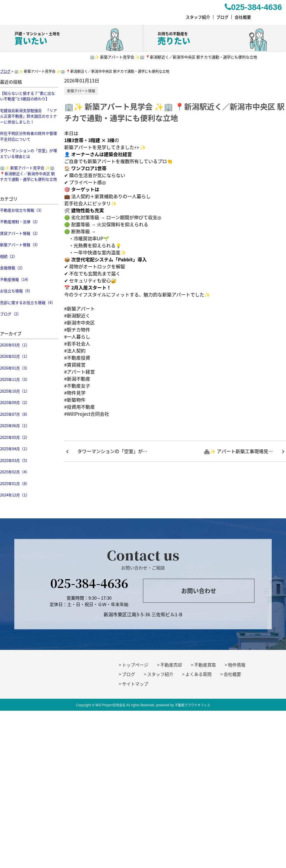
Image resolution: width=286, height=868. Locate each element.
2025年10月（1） (15, 391)
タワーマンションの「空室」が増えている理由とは (28, 153)
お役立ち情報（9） (16, 291)
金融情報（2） (12, 268)
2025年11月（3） (15, 379)
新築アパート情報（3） (20, 245)
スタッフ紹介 (160, 674)
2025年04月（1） (15, 449)
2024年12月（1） (15, 495)
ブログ (129, 674)
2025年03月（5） (15, 460)
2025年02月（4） (15, 472)
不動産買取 (205, 665)
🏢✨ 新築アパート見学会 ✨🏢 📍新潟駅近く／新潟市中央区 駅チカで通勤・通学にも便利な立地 (28, 173)
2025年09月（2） (15, 402)
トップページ (135, 665)
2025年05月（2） (15, 437)
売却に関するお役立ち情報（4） (28, 302)
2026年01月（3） (15, 368)
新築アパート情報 (81, 91)
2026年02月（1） (15, 356)
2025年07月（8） (15, 414)
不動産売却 (171, 665)
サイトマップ (135, 684)
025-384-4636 (89, 583)
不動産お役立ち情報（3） (22, 210)
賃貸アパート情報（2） (20, 233)
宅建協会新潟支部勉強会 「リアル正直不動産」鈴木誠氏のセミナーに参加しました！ (28, 116)
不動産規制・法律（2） (20, 221)
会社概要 (232, 674)
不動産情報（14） (15, 279)
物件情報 (237, 665)
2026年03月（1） (15, 345)
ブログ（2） (11, 314)
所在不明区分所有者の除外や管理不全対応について (28, 136)
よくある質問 (198, 674)
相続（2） (9, 256)
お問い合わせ (199, 591)
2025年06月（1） (15, 426)
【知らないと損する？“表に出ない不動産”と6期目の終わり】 (27, 96)
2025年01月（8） (15, 483)
